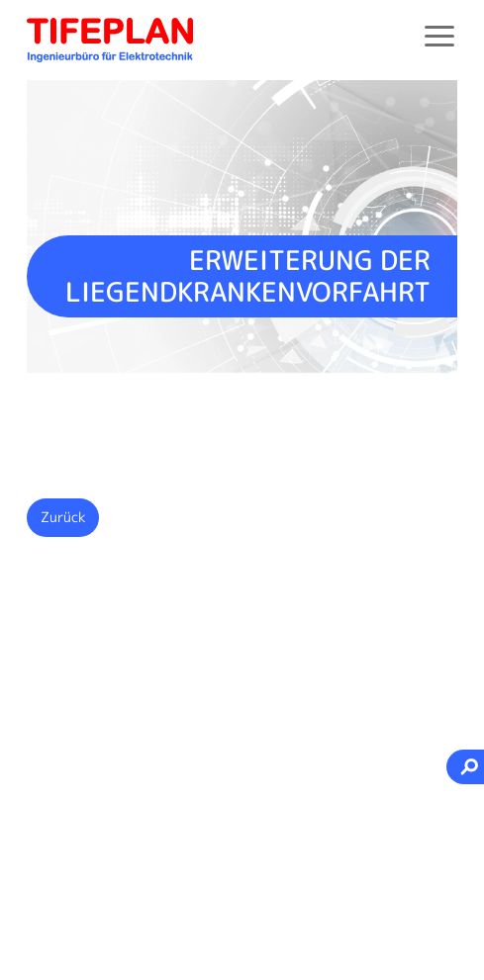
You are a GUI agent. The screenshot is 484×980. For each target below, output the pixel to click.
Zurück (63, 517)
